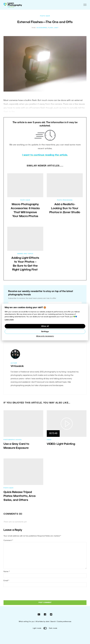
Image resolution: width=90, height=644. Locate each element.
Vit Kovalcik (17, 366)
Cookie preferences (64, 622)
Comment (8, 540)
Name (7, 572)
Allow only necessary (45, 336)
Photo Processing (65, 200)
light (56, 28)
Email (6, 581)
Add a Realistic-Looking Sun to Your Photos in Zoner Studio (65, 208)
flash (51, 28)
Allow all (45, 326)
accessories (42, 28)
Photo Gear (45, 16)
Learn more (9, 320)
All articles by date (42, 622)
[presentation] (19, 593)
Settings (45, 332)
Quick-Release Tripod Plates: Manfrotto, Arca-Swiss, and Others (20, 496)
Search (53, 622)
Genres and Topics (25, 254)
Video (49, 440)
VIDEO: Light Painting (61, 444)
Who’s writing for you (27, 622)
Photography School (13, 440)
